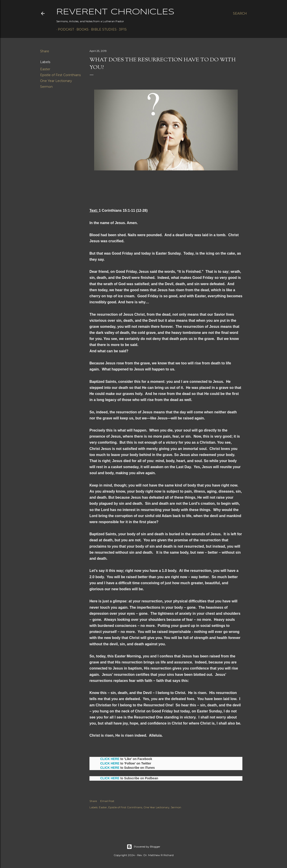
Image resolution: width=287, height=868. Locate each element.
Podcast (64, 29)
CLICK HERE (110, 759)
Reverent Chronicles (115, 12)
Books (81, 29)
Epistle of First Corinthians (60, 75)
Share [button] (45, 51)
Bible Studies (102, 29)
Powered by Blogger (143, 847)
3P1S (121, 29)
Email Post (107, 801)
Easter (45, 69)
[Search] (240, 13)
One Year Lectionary (56, 81)
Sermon (46, 87)
